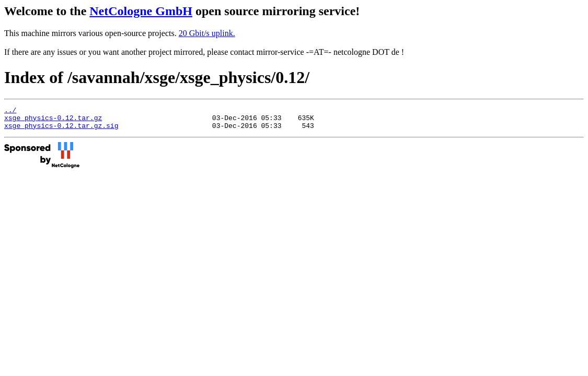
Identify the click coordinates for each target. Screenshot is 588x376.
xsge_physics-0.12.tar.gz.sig (61, 130)
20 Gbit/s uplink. (207, 33)
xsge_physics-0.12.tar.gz (53, 121)
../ (10, 111)
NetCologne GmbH (141, 11)
